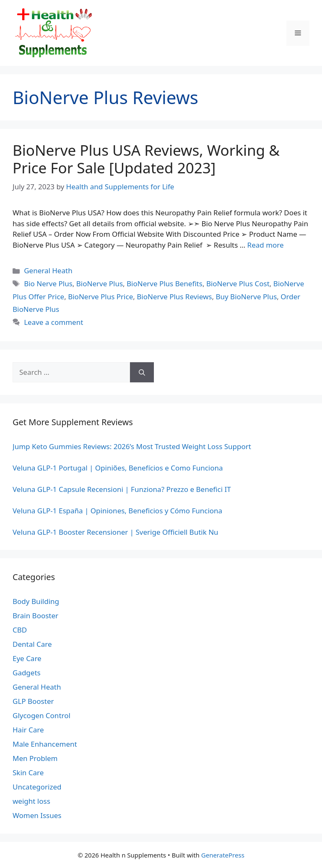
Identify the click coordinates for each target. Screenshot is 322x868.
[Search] (142, 372)
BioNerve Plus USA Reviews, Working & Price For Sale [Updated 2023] (146, 159)
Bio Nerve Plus (48, 284)
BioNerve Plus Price (100, 297)
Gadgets (27, 673)
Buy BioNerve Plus (246, 297)
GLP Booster (33, 701)
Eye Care (27, 658)
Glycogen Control (42, 715)
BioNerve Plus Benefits (165, 284)
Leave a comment (53, 322)
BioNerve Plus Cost (238, 284)
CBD (20, 630)
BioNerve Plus (100, 284)
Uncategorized (37, 787)
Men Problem (35, 758)
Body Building (36, 601)
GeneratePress (223, 855)
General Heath (48, 271)
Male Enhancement (45, 744)
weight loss (31, 801)
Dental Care (32, 644)
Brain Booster (35, 616)
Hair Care (28, 730)
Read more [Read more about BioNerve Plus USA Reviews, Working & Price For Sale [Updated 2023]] (266, 245)
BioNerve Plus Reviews (174, 297)
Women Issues (37, 815)
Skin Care (28, 773)
